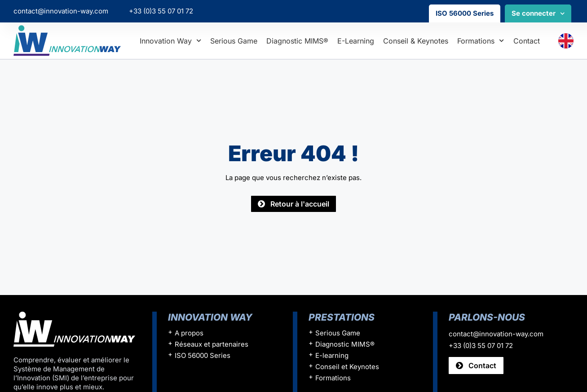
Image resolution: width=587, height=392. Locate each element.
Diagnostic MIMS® (297, 41)
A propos (189, 333)
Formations (481, 41)
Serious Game (234, 41)
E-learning (356, 41)
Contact (527, 41)
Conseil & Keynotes (416, 41)
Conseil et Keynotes (347, 367)
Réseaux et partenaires (212, 344)
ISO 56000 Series (465, 13)
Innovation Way (170, 41)
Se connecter (538, 14)
